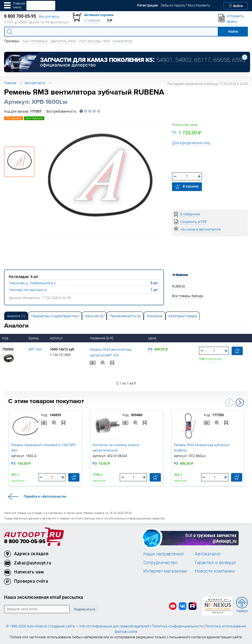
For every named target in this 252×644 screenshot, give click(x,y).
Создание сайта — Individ (69, 626)
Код (6, 338)
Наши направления (164, 554)
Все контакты (49, 16)
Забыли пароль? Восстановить (185, 5)
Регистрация (147, 5)
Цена (153, 338)
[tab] (16, 316)
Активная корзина (99, 15)
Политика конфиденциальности (177, 626)
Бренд (34, 338)
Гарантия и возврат (215, 563)
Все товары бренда (188, 296)
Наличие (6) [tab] (94, 316)
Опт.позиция (34, 118)
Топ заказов (14, 118)
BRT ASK (35, 349)
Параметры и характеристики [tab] (55, 316)
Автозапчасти (35, 83)
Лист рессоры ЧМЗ (94, 41)
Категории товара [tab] (183, 316)
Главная (10, 83)
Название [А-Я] (102, 338)
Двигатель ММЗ (63, 41)
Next (240, 403)
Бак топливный (35, 41)
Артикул (57, 338)
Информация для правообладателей (120, 626)
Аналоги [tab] (16, 316)
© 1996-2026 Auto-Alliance (27, 626)
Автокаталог (208, 554)
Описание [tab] (155, 316)
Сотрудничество (160, 563)
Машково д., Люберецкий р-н (33, 283)
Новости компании (215, 571)
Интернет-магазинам (165, 571)
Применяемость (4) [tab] (125, 316)
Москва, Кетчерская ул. (29, 290)
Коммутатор (122, 41)
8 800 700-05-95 (25, 542)
